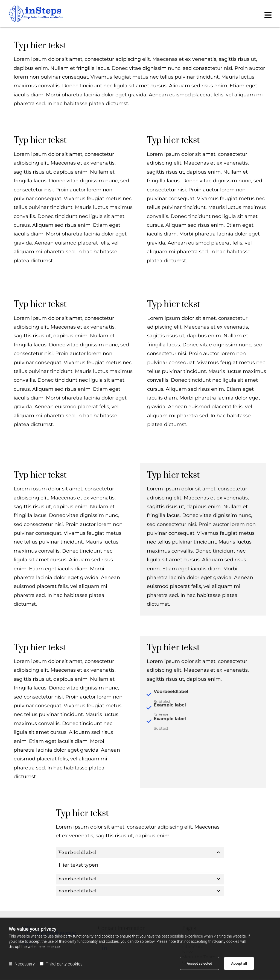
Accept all (239, 963)
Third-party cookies (61, 964)
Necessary (22, 964)
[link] (219, 854)
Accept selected (199, 963)
